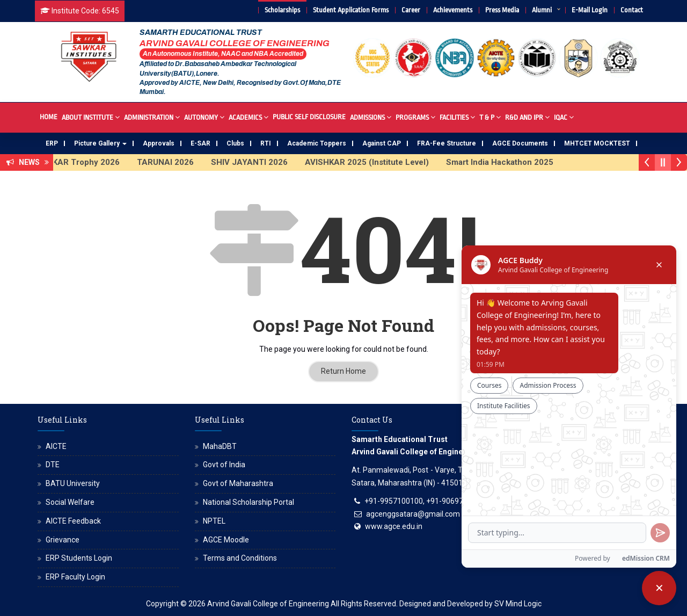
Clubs (235, 143)
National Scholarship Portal (249, 502)
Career (411, 10)
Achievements (453, 10)
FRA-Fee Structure (447, 143)
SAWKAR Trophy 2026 (84, 162)
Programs (415, 117)
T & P (490, 117)
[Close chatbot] (659, 588)
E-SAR (200, 143)
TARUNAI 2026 (172, 162)
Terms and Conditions (240, 558)
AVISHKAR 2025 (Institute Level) (374, 162)
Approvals (159, 143)
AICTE (56, 446)
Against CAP (382, 143)
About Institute (91, 117)
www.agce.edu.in (394, 526)
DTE (53, 465)
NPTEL (214, 521)
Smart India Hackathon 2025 (507, 162)
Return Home (343, 371)
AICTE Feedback (73, 521)
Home (49, 117)
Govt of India (224, 465)
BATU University (73, 483)
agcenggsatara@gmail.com (413, 514)
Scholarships (282, 10)
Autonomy (204, 117)
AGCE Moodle (226, 540)
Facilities (457, 117)
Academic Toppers (317, 143)
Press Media (502, 10)
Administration (152, 117)
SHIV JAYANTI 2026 (256, 162)
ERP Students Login (79, 558)
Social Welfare (70, 502)
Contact (632, 10)
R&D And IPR (527, 117)
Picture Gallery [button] (100, 143)
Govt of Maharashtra (238, 483)
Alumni (542, 10)
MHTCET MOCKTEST (597, 143)
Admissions (371, 117)
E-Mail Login (590, 10)
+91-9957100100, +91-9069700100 (425, 501)
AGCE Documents (520, 143)
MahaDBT (220, 446)
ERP (52, 143)
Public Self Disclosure (309, 117)
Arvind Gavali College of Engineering (268, 604)
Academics (249, 117)
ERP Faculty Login (75, 577)
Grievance (63, 540)
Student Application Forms (351, 10)
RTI (266, 143)
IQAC (564, 117)
